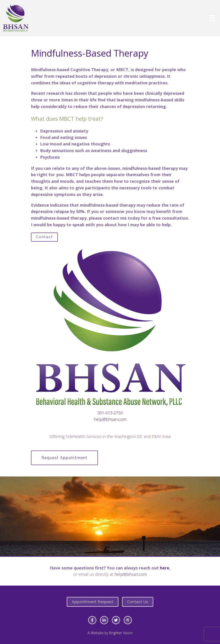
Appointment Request (93, 602)
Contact (44, 237)
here (165, 568)
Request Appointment (64, 458)
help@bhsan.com (110, 419)
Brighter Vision (121, 633)
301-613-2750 (110, 413)
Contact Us (138, 602)
